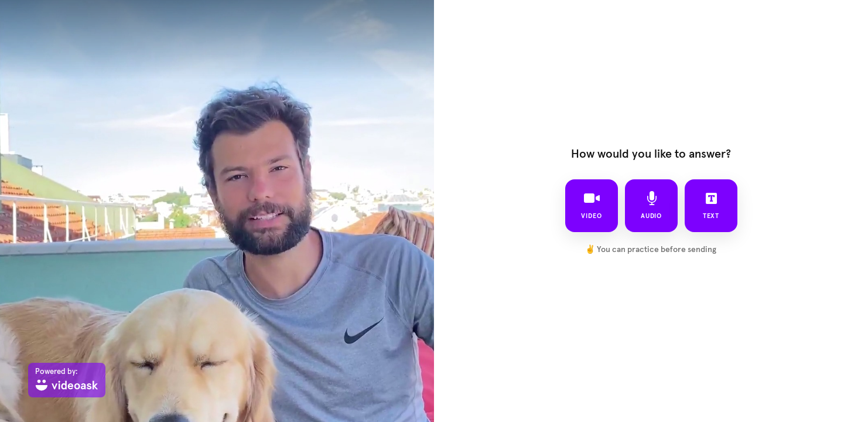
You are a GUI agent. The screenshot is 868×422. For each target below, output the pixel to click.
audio (651, 205)
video (592, 205)
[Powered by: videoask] (67, 380)
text (711, 205)
